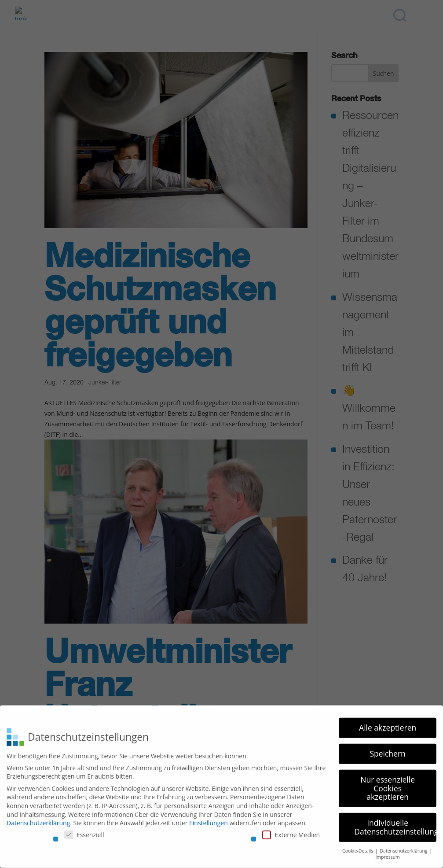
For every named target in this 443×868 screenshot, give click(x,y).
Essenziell (84, 831)
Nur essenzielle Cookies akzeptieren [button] (388, 785)
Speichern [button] (387, 750)
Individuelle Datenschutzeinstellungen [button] (395, 824)
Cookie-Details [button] (358, 847)
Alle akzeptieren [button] (388, 724)
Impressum (387, 854)
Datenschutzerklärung (38, 820)
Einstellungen (209, 820)
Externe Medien (291, 831)
